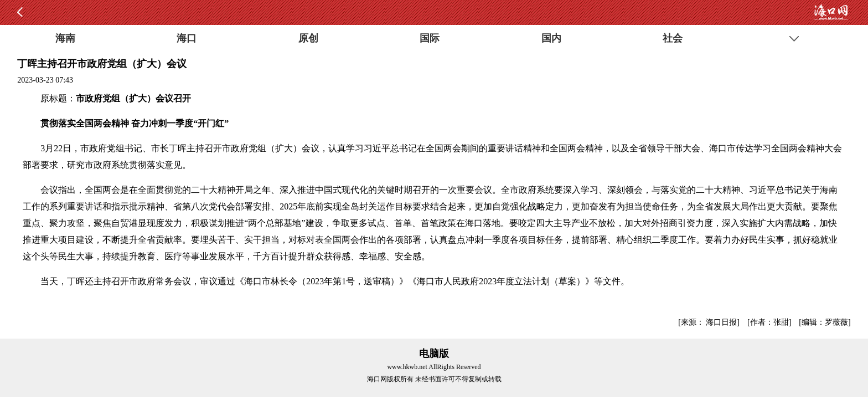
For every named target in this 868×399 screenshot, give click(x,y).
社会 (673, 38)
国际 (430, 38)
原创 (308, 38)
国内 (551, 38)
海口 (187, 38)
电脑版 (434, 354)
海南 (65, 38)
